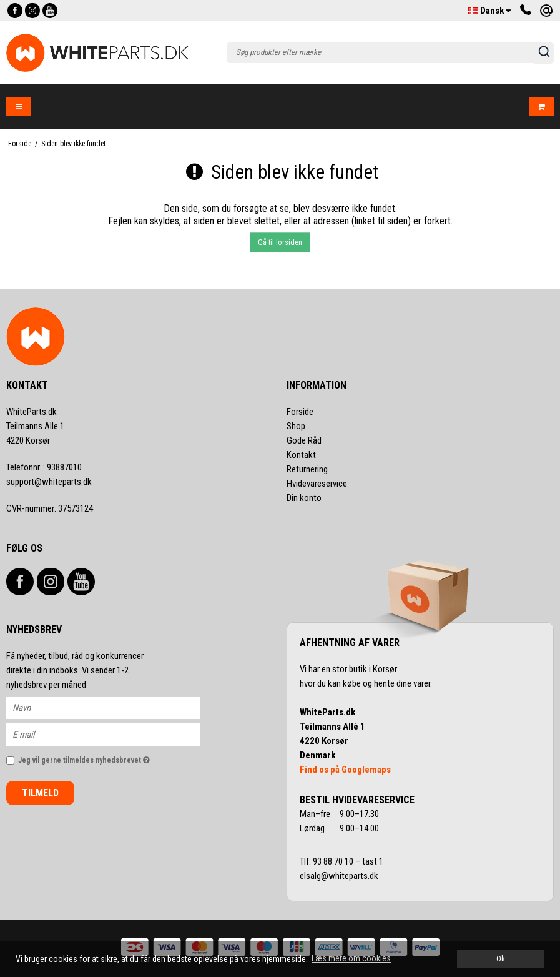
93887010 (44, 467)
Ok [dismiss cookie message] (501, 959)
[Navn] (114, 707)
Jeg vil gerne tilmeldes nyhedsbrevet (109, 757)
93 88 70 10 (334, 861)
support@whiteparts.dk (49, 482)
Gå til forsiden (280, 242)
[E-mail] (114, 734)
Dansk (490, 11)
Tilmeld (40, 793)
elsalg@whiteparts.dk (340, 876)
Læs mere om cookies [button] (351, 958)
